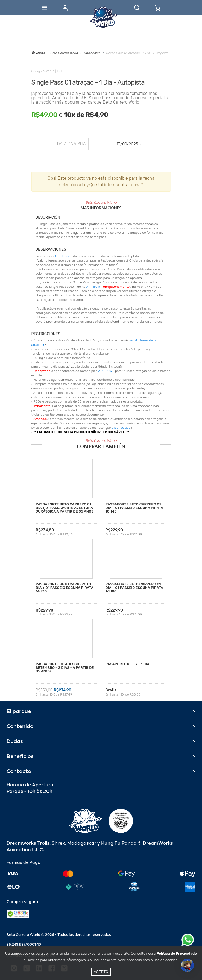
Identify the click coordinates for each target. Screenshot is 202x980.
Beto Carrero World (64, 53)
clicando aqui (122, 428)
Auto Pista (62, 256)
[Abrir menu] (45, 8)
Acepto (101, 972)
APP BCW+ (94, 287)
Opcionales (92, 53)
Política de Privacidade (177, 953)
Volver (39, 53)
